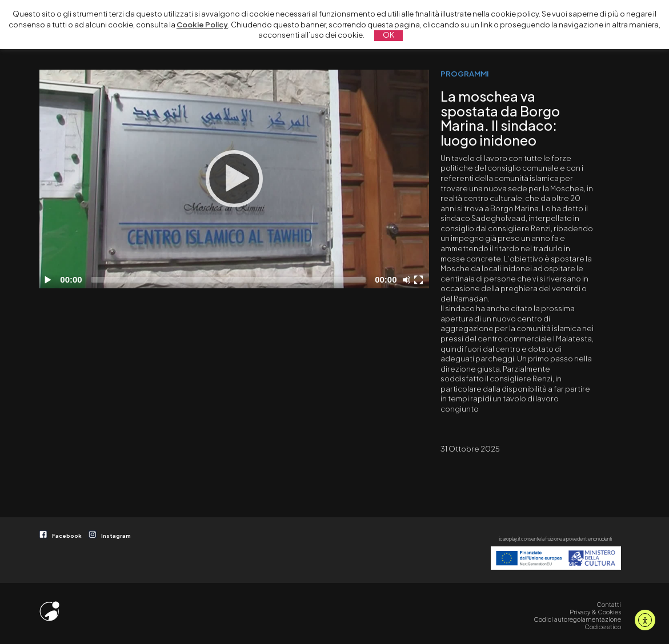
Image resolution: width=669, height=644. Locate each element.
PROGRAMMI (464, 74)
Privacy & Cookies (595, 612)
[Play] (234, 179)
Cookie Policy (202, 25)
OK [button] (388, 35)
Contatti (609, 604)
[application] (234, 179)
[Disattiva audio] (408, 280)
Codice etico (603, 627)
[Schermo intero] (420, 280)
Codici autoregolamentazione (577, 619)
